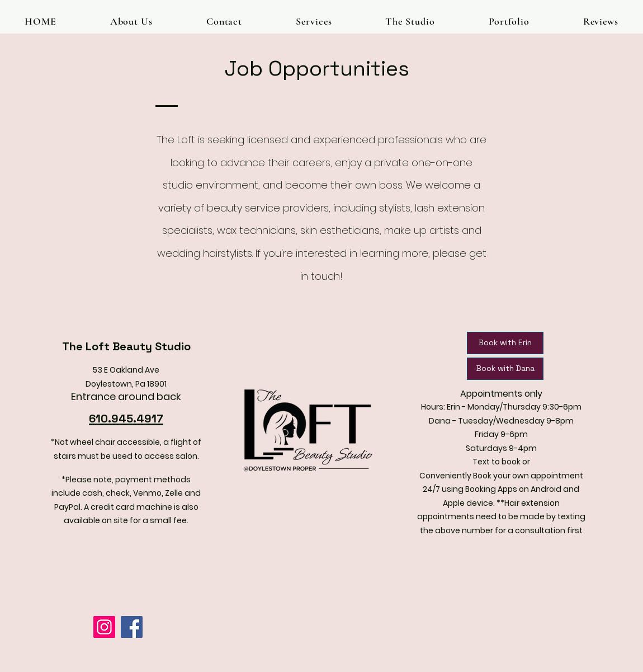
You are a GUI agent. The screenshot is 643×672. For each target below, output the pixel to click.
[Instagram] (104, 627)
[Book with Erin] (505, 343)
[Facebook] (132, 627)
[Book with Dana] (505, 369)
